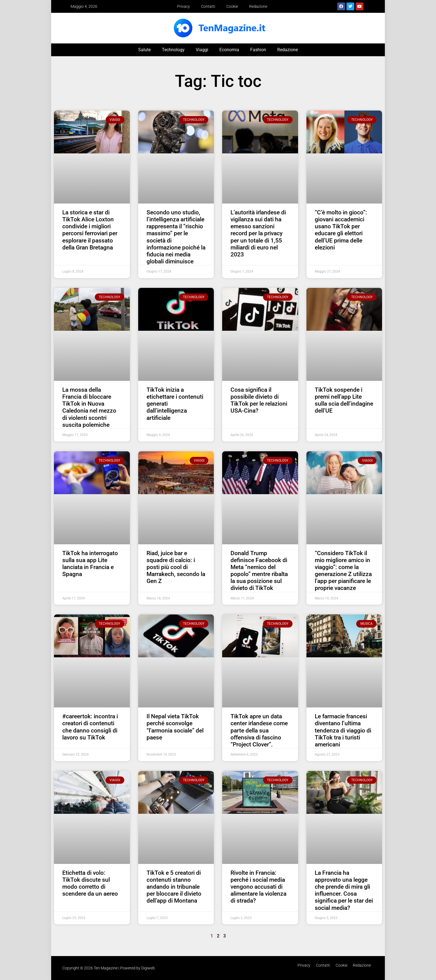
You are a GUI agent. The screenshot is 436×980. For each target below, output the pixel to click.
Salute (144, 50)
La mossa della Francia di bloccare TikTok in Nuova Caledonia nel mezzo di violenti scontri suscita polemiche (89, 407)
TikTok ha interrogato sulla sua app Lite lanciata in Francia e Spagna (90, 564)
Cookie (232, 6)
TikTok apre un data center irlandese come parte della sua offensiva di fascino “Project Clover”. (259, 730)
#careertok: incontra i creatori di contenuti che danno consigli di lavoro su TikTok (90, 727)
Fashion (258, 50)
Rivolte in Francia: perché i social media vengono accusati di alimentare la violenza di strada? (258, 887)
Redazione (258, 6)
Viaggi (202, 50)
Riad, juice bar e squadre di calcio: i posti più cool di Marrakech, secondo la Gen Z (176, 567)
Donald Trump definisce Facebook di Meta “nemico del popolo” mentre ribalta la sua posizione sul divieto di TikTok (259, 571)
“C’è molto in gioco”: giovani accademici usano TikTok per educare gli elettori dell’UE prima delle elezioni (341, 230)
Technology (173, 50)
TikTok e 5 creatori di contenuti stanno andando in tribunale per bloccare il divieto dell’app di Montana (174, 887)
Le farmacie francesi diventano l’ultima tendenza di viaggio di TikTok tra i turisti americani (343, 730)
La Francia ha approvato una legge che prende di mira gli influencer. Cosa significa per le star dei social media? (344, 890)
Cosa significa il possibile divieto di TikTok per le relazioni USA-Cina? (259, 400)
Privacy (184, 6)
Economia (229, 50)
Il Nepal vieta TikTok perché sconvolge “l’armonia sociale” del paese (175, 727)
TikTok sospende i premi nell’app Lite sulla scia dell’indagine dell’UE (344, 400)
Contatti (208, 6)
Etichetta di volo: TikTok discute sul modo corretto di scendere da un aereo (90, 883)
